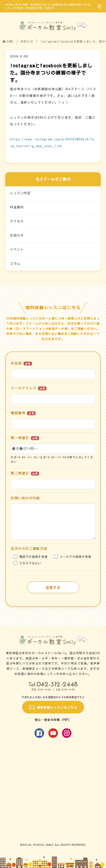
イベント (17, 250)
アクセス (17, 221)
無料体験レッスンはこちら (57, 708)
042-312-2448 (57, 685)
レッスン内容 (20, 193)
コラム (15, 264)
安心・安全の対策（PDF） (53, 720)
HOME (8, 41)
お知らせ (27, 41)
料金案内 (17, 207)
